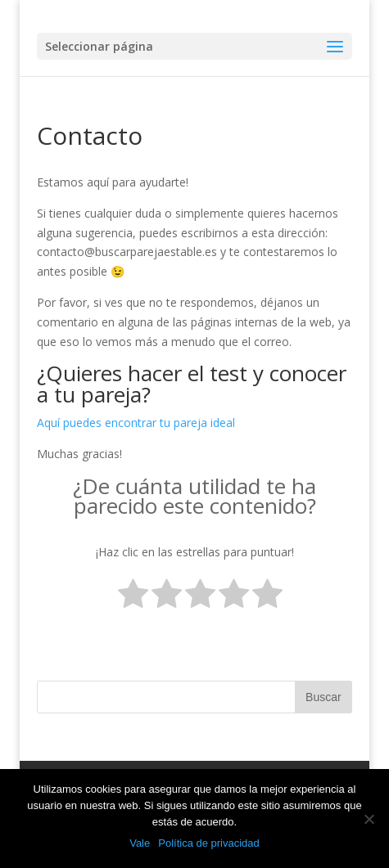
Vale (140, 843)
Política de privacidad (209, 843)
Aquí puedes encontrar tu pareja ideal (136, 423)
